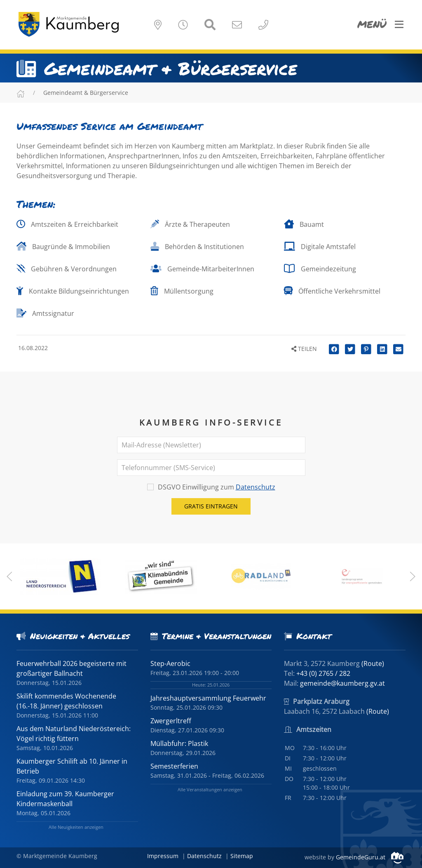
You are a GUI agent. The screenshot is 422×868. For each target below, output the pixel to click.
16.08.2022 (32, 348)
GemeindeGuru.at (370, 857)
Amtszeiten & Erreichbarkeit (67, 224)
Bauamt (304, 224)
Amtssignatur (45, 313)
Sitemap (242, 856)
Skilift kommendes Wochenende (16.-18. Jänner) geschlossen (66, 701)
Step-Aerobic (170, 663)
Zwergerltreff (171, 721)
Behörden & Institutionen (197, 247)
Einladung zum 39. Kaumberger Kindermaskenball (65, 799)
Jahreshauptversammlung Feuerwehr (208, 698)
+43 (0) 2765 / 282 (323, 673)
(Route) (373, 663)
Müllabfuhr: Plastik (179, 743)
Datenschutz (256, 487)
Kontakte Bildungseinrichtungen (73, 291)
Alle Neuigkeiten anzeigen (76, 827)
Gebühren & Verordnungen (67, 269)
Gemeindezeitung (320, 269)
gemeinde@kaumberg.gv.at (342, 683)
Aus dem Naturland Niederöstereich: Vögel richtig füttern (74, 734)
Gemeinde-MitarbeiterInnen (202, 269)
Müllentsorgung (182, 291)
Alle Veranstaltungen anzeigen (210, 789)
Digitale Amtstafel (320, 247)
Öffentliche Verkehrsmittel (332, 291)
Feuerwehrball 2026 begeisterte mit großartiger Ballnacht (72, 668)
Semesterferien (174, 766)
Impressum (163, 856)
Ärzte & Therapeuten (190, 224)
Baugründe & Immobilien (63, 247)
